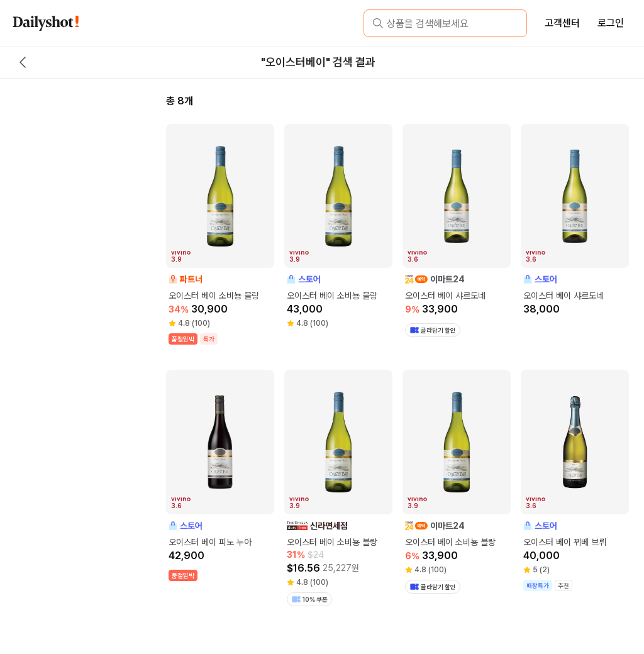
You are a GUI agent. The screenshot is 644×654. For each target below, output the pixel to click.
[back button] (23, 62)
